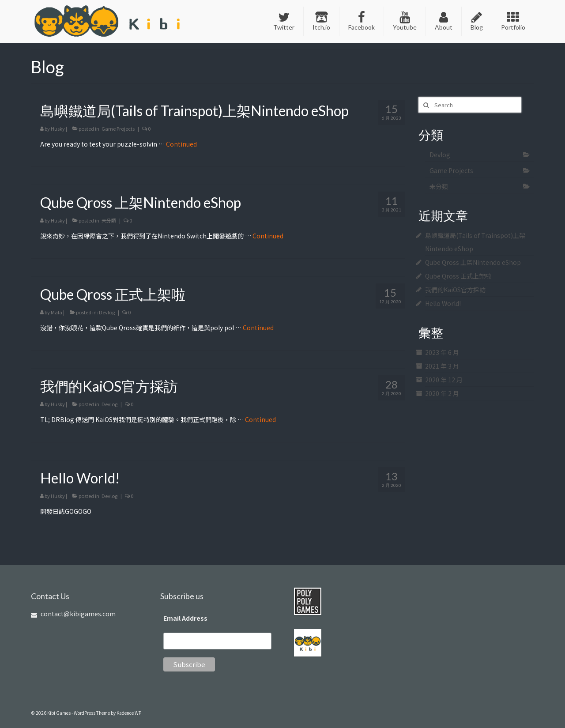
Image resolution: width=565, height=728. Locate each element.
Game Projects (118, 128)
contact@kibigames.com (73, 614)
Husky (58, 128)
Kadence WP (129, 713)
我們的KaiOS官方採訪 (455, 290)
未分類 (109, 220)
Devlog (107, 312)
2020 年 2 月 (442, 393)
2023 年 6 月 (442, 352)
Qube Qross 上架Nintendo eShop (473, 262)
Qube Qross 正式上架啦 (458, 276)
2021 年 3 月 (442, 366)
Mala (56, 312)
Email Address (185, 618)
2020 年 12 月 (444, 380)
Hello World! (443, 303)
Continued (181, 144)
